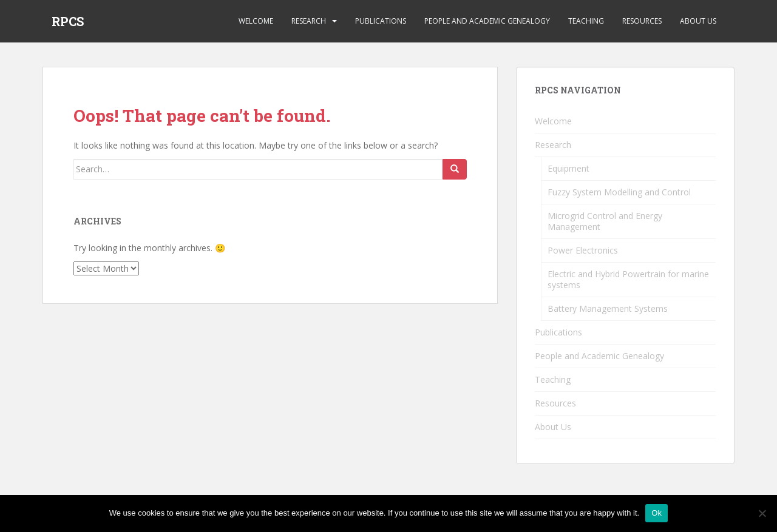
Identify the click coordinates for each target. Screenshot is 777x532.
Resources (642, 21)
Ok (657, 513)
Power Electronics (583, 250)
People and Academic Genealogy (487, 21)
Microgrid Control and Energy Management (605, 221)
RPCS (68, 21)
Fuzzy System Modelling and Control (619, 192)
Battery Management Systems (608, 308)
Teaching (586, 21)
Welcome (256, 21)
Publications (381, 21)
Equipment (568, 168)
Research (309, 21)
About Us (698, 21)
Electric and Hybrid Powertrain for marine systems (628, 279)
